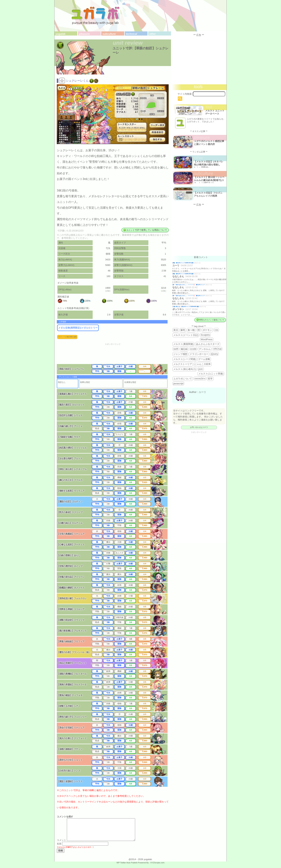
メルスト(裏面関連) (183, 344)
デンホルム (205, 349)
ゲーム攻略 (204, 359)
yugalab (60, 34)
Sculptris (205, 335)
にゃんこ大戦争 (203, 364)
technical (131, 34)
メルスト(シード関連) (185, 359)
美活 (176, 330)
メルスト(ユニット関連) (211, 374)
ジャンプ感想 (180, 354)
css (216, 330)
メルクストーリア (183, 364)
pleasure (84, 34)
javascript (178, 383)
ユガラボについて (183, 379)
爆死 (183, 330)
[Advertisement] (115, 355)
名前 (59, 848)
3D (199, 330)
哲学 (210, 379)
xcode (193, 349)
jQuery (214, 354)
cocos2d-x (200, 378)
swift (176, 349)
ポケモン (207, 330)
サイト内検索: (185, 94)
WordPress (207, 339)
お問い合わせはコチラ (199, 427)
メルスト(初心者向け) (185, 369)
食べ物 (191, 330)
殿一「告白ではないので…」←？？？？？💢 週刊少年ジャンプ (189, 285)
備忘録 (184, 349)
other (153, 34)
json (201, 369)
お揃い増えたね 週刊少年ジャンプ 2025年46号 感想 (186, 307)
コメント (61, 844)
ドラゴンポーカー (199, 354)
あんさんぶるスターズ (208, 344)
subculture (109, 34)
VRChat (217, 349)
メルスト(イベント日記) (186, 335)
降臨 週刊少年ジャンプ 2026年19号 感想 (183, 263)
